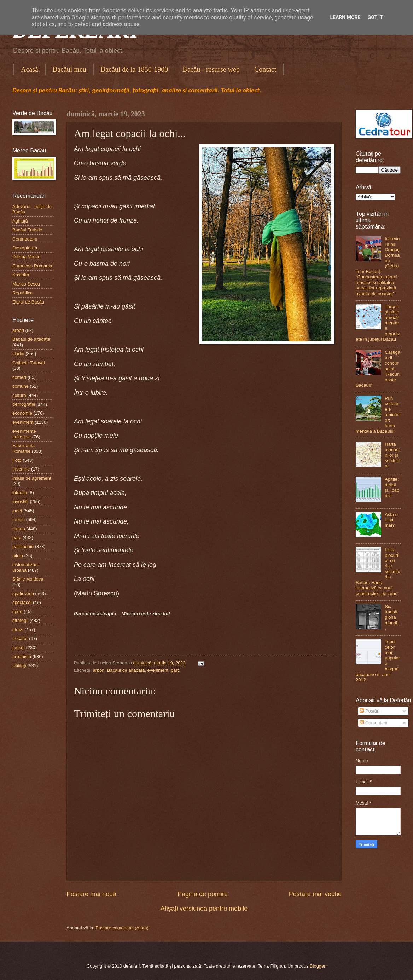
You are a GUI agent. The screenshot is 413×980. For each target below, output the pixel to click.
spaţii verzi (23, 593)
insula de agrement (32, 478)
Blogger (318, 966)
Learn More (345, 17)
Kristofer (21, 275)
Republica (22, 293)
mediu (19, 520)
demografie (24, 404)
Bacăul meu (69, 69)
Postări (370, 711)
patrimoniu (23, 546)
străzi (18, 630)
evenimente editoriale (24, 434)
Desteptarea (25, 248)
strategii (20, 620)
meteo (19, 529)
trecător (20, 638)
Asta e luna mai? (391, 520)
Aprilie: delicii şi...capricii (392, 487)
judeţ (17, 511)
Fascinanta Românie (24, 448)
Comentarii (373, 723)
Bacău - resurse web (211, 69)
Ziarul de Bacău (28, 302)
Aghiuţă (20, 221)
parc (175, 670)
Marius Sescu (26, 284)
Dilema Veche (26, 257)
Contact (265, 69)
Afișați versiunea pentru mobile (204, 909)
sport (18, 612)
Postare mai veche (315, 894)
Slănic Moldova (28, 579)
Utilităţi (19, 666)
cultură (19, 395)
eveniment (158, 670)
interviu (20, 493)
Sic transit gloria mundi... (392, 618)
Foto (17, 460)
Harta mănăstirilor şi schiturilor (392, 455)
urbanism (22, 656)
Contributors (25, 239)
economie (22, 413)
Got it (375, 17)
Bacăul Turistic (27, 230)
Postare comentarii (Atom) (122, 928)
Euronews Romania (32, 266)
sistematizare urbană (26, 567)
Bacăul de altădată (126, 670)
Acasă (30, 69)
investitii (21, 501)
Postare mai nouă (91, 894)
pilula (18, 556)
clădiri (18, 354)
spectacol (22, 602)
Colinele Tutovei (29, 363)
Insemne (21, 469)
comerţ (19, 377)
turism (19, 648)
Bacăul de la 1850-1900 (135, 69)
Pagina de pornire (203, 894)
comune (21, 386)
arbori (99, 670)
